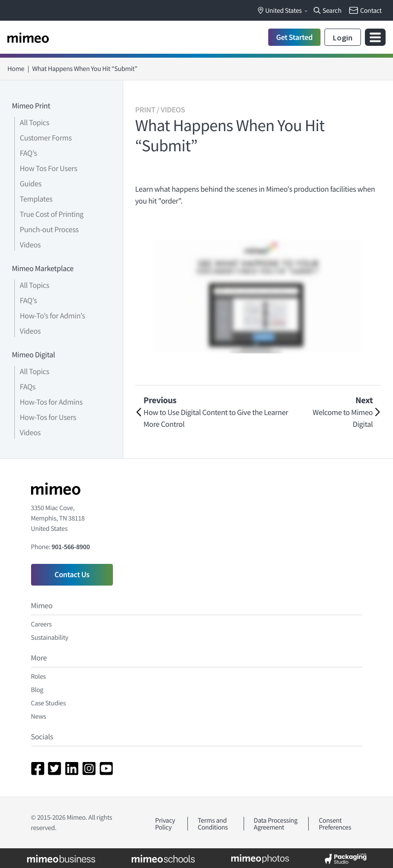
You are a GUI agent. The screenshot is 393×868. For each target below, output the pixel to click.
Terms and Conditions (213, 824)
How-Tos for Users (48, 417)
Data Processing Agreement (276, 824)
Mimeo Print (31, 106)
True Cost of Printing (52, 214)
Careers (41, 624)
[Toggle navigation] (375, 37)
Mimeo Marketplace (43, 269)
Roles (38, 676)
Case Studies (49, 703)
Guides (31, 184)
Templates (36, 199)
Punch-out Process (49, 230)
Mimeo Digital (33, 355)
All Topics (35, 123)
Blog (37, 690)
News (39, 716)
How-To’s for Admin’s (52, 316)
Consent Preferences (335, 824)
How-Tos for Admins (51, 402)
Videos (30, 245)
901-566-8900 (71, 547)
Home (16, 69)
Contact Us (72, 575)
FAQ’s (28, 153)
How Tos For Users (49, 169)
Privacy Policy (165, 824)
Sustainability (50, 637)
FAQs (28, 387)
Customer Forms (46, 138)
